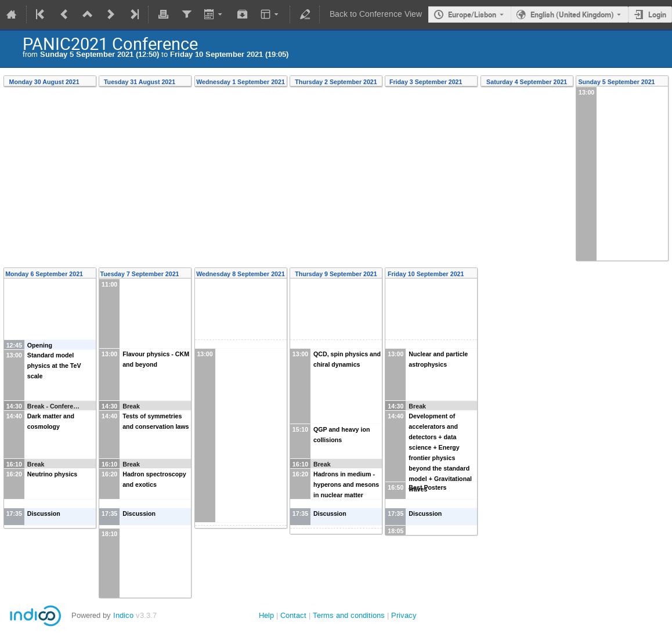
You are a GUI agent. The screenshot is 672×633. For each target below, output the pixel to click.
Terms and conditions (349, 615)
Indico (123, 615)
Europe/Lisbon (472, 15)
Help (266, 615)
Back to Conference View (376, 14)
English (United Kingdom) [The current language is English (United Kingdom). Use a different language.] (572, 15)
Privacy (404, 615)
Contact (293, 615)
